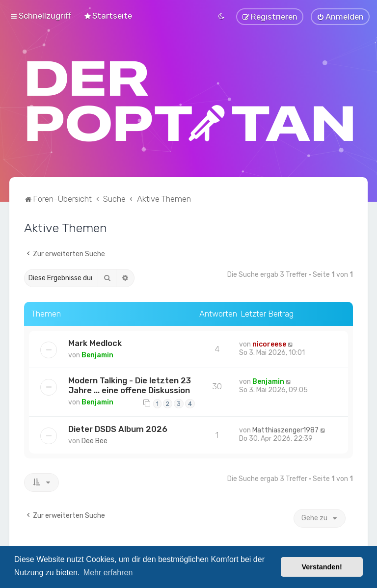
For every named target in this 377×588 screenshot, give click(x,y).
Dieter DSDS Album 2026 (118, 428)
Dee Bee (94, 440)
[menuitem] (108, 15)
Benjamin (97, 354)
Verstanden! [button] (322, 567)
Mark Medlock (95, 342)
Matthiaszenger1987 (285, 429)
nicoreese (269, 343)
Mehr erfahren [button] (108, 573)
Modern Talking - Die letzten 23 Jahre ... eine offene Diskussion (130, 384)
